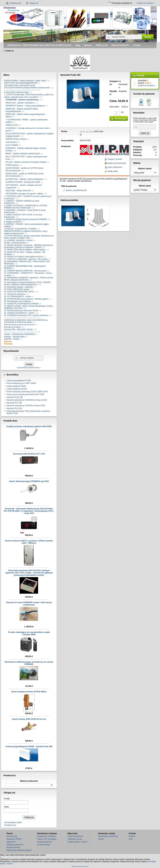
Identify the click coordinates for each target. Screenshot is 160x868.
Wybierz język (145, 186)
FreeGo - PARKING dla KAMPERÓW (19, 334)
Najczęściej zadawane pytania (19, 850)
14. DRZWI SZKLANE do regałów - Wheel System (25, 250)
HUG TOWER (12, 145)
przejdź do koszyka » (147, 85)
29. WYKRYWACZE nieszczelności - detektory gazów (26, 299)
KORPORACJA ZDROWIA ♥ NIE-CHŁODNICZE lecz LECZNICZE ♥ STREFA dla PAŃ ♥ (26, 321)
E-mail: (7, 799)
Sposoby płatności (45, 842)
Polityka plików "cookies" (78, 842)
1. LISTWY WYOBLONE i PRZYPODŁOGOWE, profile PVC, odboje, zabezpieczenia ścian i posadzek (29, 96)
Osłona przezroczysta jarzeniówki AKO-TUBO (25, 394)
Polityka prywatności (15, 845)
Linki (131, 839)
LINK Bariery (11, 142)
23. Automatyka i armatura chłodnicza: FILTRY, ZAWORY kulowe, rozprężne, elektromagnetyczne (28, 283)
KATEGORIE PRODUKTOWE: (17, 92)
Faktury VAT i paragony (47, 839)
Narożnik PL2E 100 (15, 397)
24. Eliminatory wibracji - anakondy (18, 287)
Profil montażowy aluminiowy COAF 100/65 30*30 (27, 392)
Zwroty (101, 839)
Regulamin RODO (14, 839)
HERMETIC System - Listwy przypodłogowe (25, 106)
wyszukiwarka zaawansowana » (117, 41)
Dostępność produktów (47, 836)
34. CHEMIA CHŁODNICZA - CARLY (19, 313)
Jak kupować (12, 836)
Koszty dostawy (44, 845)
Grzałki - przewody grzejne (15, 243)
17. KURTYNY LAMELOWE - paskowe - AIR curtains (26, 259)
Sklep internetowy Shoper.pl (80, 867)
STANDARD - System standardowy (22, 100)
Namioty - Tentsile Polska (14, 337)
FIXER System (12, 165)
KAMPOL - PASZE (12, 339)
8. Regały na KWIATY (13, 222)
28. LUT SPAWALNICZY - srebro (18, 296)
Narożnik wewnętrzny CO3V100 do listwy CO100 (27, 400)
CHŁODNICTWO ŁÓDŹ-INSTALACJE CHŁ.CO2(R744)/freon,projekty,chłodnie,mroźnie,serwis (27, 87)
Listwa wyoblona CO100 (17, 389)
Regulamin (11, 842)
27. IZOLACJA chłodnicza (15, 294)
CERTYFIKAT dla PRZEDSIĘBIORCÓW (21, 83)
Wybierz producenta (29, 781)
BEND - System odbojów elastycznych (23, 153)
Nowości (8, 342)
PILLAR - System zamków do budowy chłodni (26, 162)
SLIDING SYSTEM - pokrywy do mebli (23, 182)
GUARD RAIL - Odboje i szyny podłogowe (24, 179)
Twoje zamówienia (75, 836)
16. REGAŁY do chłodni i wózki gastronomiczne (24, 257)
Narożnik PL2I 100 (14, 403)
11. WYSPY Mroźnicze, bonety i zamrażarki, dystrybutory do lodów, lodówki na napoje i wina (29, 237)
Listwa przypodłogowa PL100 (19, 381)
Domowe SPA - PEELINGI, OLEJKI (19, 330)
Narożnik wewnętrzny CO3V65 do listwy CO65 (26, 406)
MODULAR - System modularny (20, 103)
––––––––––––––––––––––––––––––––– (21, 318)
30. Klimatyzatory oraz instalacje (17, 301)
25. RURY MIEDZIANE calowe (17, 289)
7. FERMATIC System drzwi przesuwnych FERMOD (25, 219)
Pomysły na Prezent (12, 327)
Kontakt (132, 836)
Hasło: (7, 807)
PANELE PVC (12, 125)
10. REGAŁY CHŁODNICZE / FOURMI (20, 229)
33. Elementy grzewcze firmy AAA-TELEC (21, 311)
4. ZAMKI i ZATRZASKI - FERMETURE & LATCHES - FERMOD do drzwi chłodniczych (26, 207)
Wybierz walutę (145, 169)
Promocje (8, 344)
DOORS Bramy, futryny (16, 139)
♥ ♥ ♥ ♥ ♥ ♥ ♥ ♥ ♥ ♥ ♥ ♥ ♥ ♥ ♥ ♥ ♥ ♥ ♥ (19, 325)
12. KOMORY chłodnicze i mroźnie (18, 240)
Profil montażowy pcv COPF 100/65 (21, 383)
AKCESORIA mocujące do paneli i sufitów (24, 194)
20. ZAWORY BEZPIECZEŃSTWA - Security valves (25, 271)
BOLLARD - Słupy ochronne (18, 190)
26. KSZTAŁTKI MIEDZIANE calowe (19, 292)
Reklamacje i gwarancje (108, 836)
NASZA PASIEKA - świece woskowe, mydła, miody (25, 81)
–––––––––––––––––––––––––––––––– (21, 90)
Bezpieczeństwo (13, 847)
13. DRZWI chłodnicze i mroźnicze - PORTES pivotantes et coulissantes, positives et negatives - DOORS (28, 246)
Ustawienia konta (75, 839)
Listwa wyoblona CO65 (16, 386)
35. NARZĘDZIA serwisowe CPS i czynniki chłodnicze (26, 315)
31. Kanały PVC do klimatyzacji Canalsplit (21, 304)
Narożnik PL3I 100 (14, 408)
